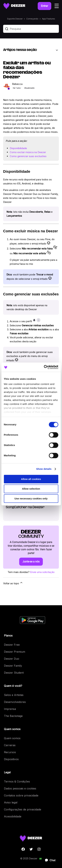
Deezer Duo (12, 659)
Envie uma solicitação (42, 572)
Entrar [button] (44, 6)
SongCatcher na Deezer (25, 507)
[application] (49, 860)
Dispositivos (11, 759)
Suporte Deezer (15, 19)
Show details (44, 469)
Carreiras (10, 745)
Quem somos (12, 738)
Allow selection (31, 489)
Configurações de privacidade (23, 809)
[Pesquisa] (31, 29)
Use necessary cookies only (31, 498)
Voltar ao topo (13, 583)
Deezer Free (12, 645)
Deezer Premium (15, 652)
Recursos (10, 752)
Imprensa (10, 709)
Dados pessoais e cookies (20, 788)
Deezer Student (14, 673)
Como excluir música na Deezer (28, 152)
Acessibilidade (13, 816)
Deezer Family (13, 666)
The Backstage (13, 716)
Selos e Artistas (14, 695)
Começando (32, 19)
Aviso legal (11, 802)
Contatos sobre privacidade (21, 795)
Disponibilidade (18, 148)
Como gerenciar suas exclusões (28, 156)
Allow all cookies (31, 479)
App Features (49, 19)
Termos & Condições (17, 781)
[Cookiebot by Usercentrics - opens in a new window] (44, 367)
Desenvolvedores (15, 702)
